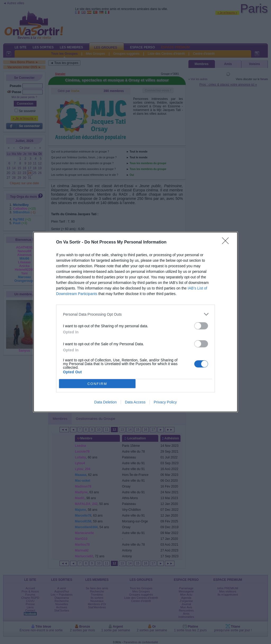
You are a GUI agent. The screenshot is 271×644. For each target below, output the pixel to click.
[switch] (201, 326)
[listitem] (135, 314)
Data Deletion (105, 402)
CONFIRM (97, 383)
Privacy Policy (165, 402)
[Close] (227, 242)
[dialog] (135, 322)
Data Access (135, 402)
